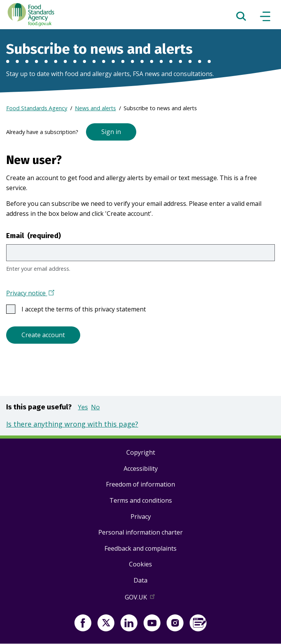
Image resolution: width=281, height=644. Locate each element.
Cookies (140, 564)
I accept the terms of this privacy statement (87, 309)
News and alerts (95, 108)
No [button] (95, 407)
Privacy (141, 517)
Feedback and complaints (140, 548)
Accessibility (141, 469)
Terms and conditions (141, 500)
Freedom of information (140, 484)
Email (34, 236)
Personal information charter (140, 532)
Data (140, 580)
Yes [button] (83, 407)
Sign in (111, 132)
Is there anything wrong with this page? (72, 424)
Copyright (141, 452)
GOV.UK (140, 599)
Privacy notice (30, 294)
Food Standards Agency (37, 108)
